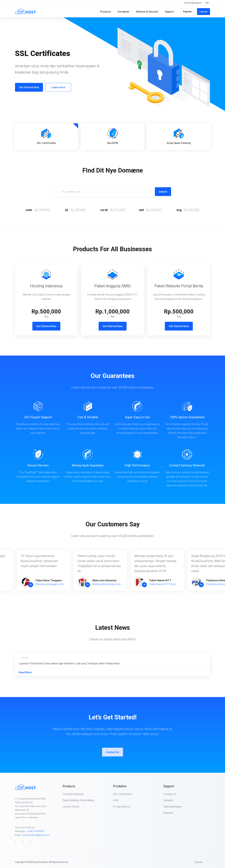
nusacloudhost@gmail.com (36, 835)
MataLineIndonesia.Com (107, 584)
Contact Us (112, 752)
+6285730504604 (35, 831)
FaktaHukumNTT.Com (163, 584)
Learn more (58, 87)
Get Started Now (29, 87)
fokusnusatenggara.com (50, 584)
